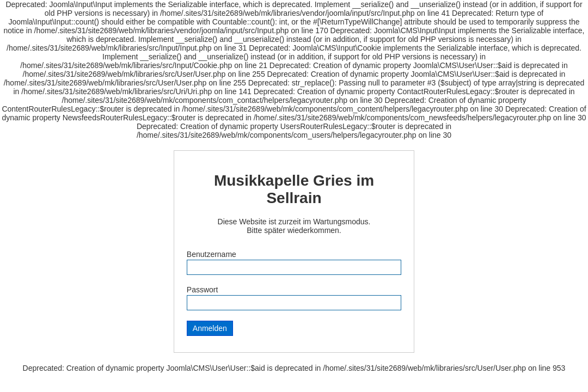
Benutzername (212, 254)
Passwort (203, 290)
